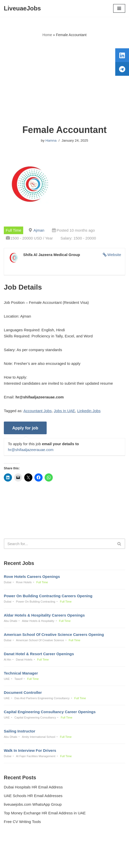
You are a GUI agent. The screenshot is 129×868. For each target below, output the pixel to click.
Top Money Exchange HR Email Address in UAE (45, 813)
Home (47, 35)
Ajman (39, 230)
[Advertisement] (64, 81)
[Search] (59, 544)
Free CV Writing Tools (22, 822)
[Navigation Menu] (119, 8)
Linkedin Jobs (89, 411)
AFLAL (91, 860)
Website (114, 255)
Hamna (51, 140)
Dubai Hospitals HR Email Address (33, 787)
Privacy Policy (17, 850)
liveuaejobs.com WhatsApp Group (33, 804)
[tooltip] (122, 55)
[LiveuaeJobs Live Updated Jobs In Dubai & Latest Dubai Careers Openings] (22, 8)
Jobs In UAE (64, 411)
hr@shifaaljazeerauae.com (31, 450)
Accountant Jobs (38, 411)
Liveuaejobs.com (47, 860)
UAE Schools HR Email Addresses (33, 796)
